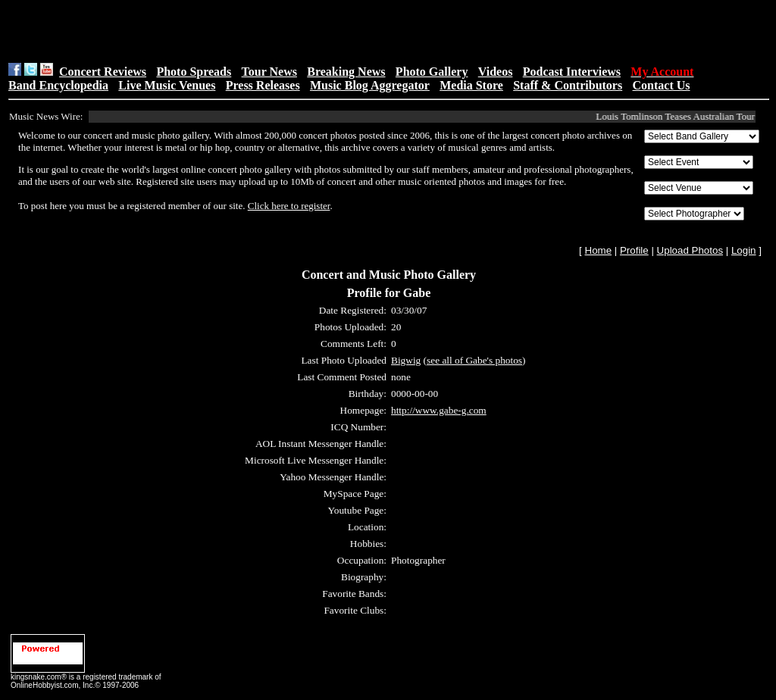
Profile (634, 250)
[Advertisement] (199, 31)
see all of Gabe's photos (474, 360)
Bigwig (406, 360)
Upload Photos (690, 250)
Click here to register (289, 206)
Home (599, 250)
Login (744, 250)
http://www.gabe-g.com (439, 410)
